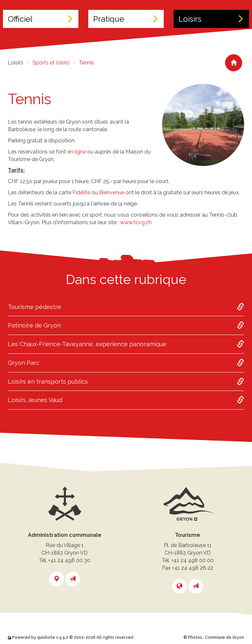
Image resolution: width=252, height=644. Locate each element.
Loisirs (211, 19)
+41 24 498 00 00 (192, 560)
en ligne (77, 152)
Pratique (126, 19)
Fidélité (81, 192)
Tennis (86, 63)
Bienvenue (112, 192)
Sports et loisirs (51, 63)
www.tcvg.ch (136, 222)
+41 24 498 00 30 (69, 560)
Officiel (41, 19)
